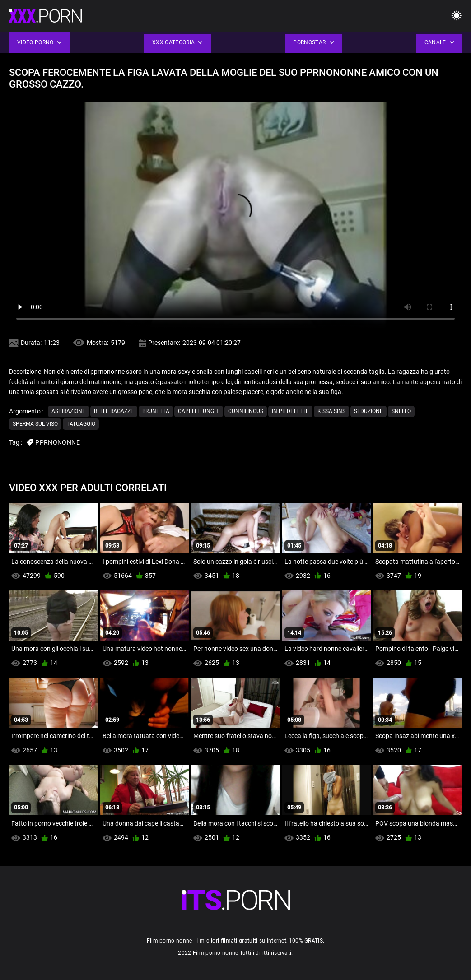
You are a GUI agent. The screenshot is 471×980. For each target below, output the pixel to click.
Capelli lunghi (199, 411)
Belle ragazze (114, 411)
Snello (401, 411)
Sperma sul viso (35, 424)
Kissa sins (331, 411)
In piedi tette (290, 411)
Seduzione (368, 411)
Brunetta (156, 411)
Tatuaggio (81, 424)
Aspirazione (68, 411)
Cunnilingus (246, 411)
